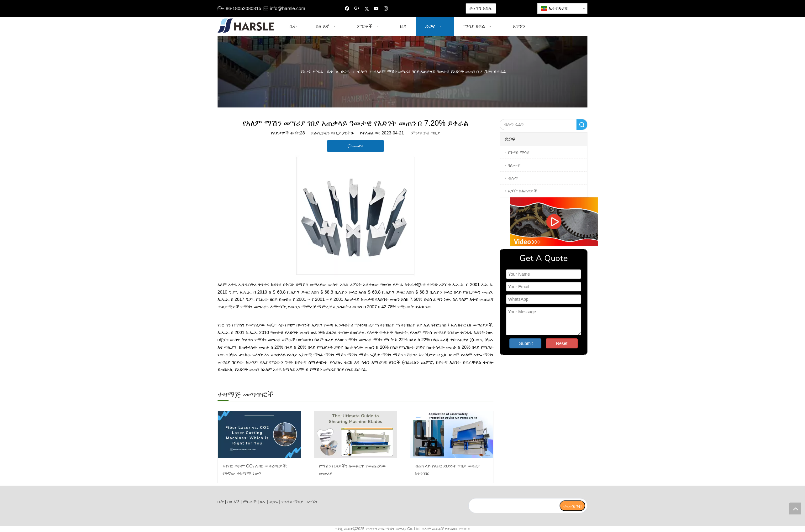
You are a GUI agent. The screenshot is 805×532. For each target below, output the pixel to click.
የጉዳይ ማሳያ (519, 152)
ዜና (263, 502)
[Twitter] (367, 9)
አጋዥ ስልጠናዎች (522, 191)
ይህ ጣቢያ (432, 133)
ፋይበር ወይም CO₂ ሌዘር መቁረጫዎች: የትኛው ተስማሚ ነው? (255, 470)
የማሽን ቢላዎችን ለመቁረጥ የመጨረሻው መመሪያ (353, 470)
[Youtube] (376, 9)
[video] (544, 222)
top (795, 509)
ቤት (221, 502)
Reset (562, 343)
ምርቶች (250, 502)
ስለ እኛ (233, 502)
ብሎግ (513, 178)
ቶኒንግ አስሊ (481, 8)
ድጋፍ (274, 502)
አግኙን (312, 502)
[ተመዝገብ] (572, 506)
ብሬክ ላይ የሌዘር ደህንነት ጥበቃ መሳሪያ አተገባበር (447, 470)
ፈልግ (582, 125)
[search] (514, 506)
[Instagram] (386, 9)
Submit (526, 343)
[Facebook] (347, 9)
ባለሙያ (514, 165)
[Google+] (357, 9)
